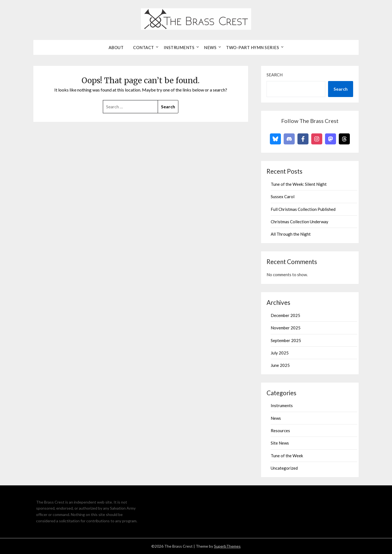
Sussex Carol (283, 197)
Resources (280, 431)
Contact (144, 47)
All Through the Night (291, 234)
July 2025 (280, 353)
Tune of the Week (287, 456)
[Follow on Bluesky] (275, 139)
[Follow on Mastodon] (331, 139)
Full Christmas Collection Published (303, 209)
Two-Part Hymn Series (253, 47)
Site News (280, 443)
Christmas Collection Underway (300, 222)
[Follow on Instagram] (317, 139)
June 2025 (280, 365)
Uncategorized (284, 468)
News (210, 47)
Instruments (179, 47)
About (116, 47)
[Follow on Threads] (344, 139)
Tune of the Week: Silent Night (299, 184)
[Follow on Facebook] (303, 139)
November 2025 (286, 328)
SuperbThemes (227, 546)
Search (275, 75)
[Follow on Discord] (289, 139)
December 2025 (285, 315)
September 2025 (286, 340)
